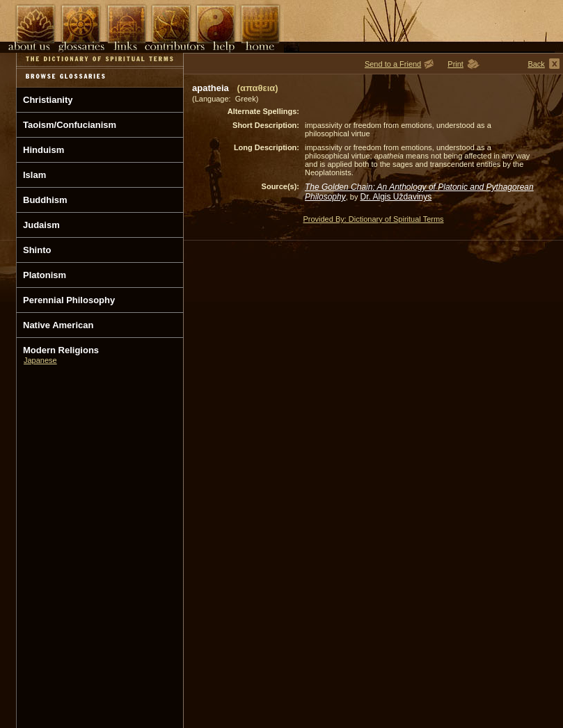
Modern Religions (61, 350)
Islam (34, 175)
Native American (58, 325)
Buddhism (45, 200)
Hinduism (43, 150)
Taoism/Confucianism (70, 125)
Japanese (40, 360)
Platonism (45, 275)
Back (536, 64)
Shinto (37, 250)
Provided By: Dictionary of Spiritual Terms (373, 219)
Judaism (41, 225)
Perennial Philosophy (69, 300)
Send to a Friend (393, 64)
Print (455, 64)
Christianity (48, 100)
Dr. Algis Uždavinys (396, 197)
